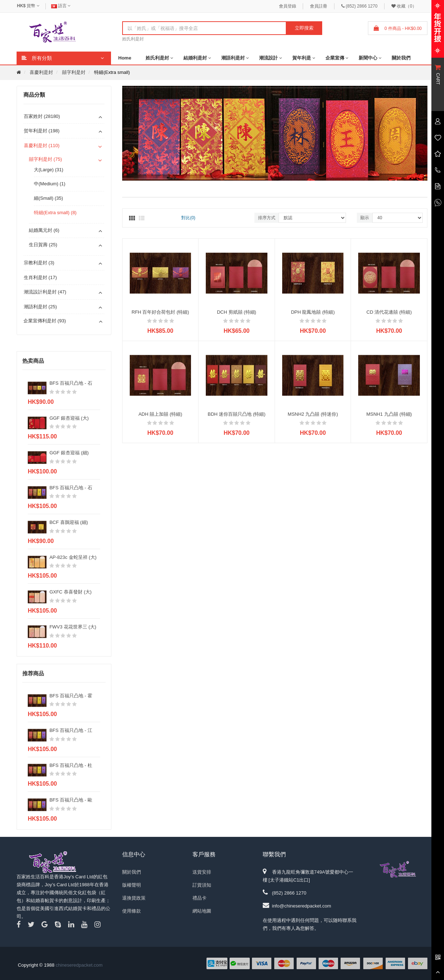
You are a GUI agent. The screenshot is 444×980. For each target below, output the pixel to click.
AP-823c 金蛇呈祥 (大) (73, 557)
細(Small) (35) (48, 198)
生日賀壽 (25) (43, 245)
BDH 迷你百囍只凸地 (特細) (236, 414)
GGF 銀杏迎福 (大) (69, 418)
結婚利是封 (195, 58)
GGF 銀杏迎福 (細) (69, 453)
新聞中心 (368, 58)
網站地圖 (202, 911)
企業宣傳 (335, 58)
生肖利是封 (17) (40, 277)
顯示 (365, 218)
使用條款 (132, 911)
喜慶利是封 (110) (42, 145)
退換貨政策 (134, 898)
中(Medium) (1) (50, 184)
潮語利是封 (233, 58)
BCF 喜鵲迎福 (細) (69, 522)
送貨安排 (202, 872)
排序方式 (267, 218)
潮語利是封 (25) (40, 307)
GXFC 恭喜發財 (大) (70, 592)
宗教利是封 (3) (39, 263)
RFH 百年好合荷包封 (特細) (160, 312)
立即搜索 (304, 28)
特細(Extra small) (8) (55, 213)
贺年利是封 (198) (42, 131)
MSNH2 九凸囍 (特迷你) (313, 414)
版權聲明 (132, 885)
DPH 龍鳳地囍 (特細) (313, 312)
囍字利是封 (74, 72)
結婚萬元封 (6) (44, 230)
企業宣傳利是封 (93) (45, 321)
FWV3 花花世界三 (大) (73, 627)
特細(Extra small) (112, 72)
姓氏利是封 (133, 39)
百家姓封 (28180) (42, 116)
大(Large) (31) (49, 170)
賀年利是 (302, 58)
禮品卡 (199, 898)
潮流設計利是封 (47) (45, 292)
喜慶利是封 (41, 72)
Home (125, 58)
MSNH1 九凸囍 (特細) (389, 414)
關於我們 (401, 58)
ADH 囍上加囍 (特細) (160, 414)
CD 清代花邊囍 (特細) (389, 312)
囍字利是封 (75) (45, 159)
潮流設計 (268, 58)
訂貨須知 (202, 885)
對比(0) (188, 218)
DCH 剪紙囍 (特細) (237, 312)
